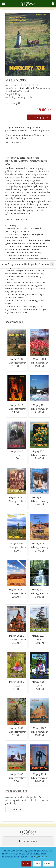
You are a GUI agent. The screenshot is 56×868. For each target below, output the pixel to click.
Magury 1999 (17, 359)
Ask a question (14, 809)
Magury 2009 (17, 728)
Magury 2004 (39, 359)
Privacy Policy (40, 857)
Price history (13, 103)
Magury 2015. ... (39, 451)
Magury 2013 (17, 451)
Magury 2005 (17, 543)
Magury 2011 (39, 405)
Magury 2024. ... (17, 682)
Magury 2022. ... (17, 636)
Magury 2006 (17, 774)
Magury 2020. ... (17, 590)
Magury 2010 (17, 405)
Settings (48, 864)
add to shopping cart (39, 117)
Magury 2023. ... (39, 636)
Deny (37, 864)
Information (28, 841)
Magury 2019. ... (39, 543)
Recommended (14, 322)
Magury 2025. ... (39, 682)
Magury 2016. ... (17, 497)
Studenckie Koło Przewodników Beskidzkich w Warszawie (28, 90)
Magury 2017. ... (39, 497)
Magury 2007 (39, 728)
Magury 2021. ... (39, 590)
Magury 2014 (39, 774)
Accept (26, 864)
